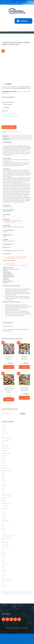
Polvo (3, 560)
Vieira (3, 593)
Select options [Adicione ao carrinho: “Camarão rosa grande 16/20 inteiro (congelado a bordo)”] (9, 410)
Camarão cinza (5, 456)
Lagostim (4, 508)
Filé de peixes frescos (6, 478)
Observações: (5, 121)
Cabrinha (4, 485)
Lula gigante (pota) (6, 513)
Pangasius (4, 539)
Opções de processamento (8, 113)
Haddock (4, 488)
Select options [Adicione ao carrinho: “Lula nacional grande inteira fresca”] (9, 378)
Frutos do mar (18, 142)
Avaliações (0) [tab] (6, 149)
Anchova (4, 441)
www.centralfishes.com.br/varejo (10, 233)
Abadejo (3, 436)
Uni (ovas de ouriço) (6, 590)
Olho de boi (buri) (6, 531)
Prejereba (4, 565)
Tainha (3, 578)
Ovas (3, 536)
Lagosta (3, 504)
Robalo (3, 568)
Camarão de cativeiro (6, 458)
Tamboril (4, 583)
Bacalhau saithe (5, 451)
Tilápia (3, 585)
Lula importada (5, 516)
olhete (3, 550)
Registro (18, 2)
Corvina (3, 471)
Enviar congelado (7, 115)
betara (3, 483)
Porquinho (4, 563)
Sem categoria (5, 575)
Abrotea (3, 438)
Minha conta (23, 3)
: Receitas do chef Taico (14, 269)
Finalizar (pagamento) (14, 3)
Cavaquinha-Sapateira (6, 506)
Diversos (4, 473)
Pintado (3, 493)
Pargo (3, 541)
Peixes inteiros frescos (6, 549)
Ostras (3, 534)
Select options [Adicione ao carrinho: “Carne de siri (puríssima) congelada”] (24, 378)
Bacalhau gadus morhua (7, 448)
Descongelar (6, 118)
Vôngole (4, 595)
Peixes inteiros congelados (7, 546)
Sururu (3, 499)
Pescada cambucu (5, 558)
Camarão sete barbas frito (10, 274)
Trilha (3, 588)
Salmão (3, 570)
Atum (3, 446)
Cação (3, 453)
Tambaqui (4, 580)
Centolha (4, 497)
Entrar (22, 2)
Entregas (27, 2)
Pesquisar (23, 424)
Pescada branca (5, 555)
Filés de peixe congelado (7, 481)
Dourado (4, 476)
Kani (3, 502)
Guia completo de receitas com (16, 267)
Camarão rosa (5, 461)
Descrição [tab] (5, 146)
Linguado (4, 511)
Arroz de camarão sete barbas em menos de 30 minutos (16, 276)
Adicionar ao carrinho (9, 138)
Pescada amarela (5, 553)
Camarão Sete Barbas (11, 142)
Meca (3, 521)
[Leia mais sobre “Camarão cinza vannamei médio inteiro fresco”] (24, 408)
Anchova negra (5, 443)
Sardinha (4, 573)
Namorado (4, 529)
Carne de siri (4, 466)
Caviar (3, 468)
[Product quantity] (4, 134)
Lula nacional (5, 518)
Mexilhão (4, 526)
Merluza (3, 524)
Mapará (3, 490)
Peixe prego (4, 544)
